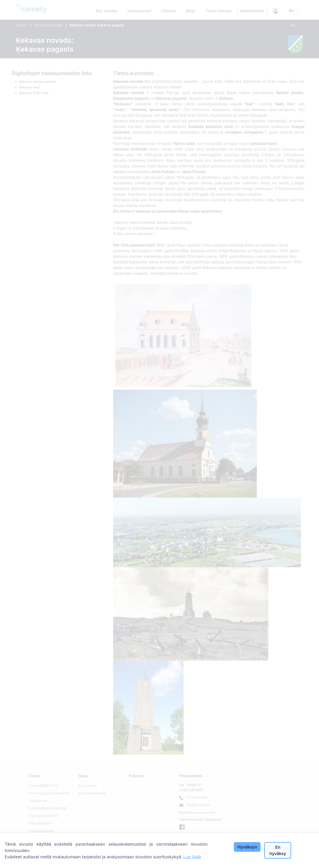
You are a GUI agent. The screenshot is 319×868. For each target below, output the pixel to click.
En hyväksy (278, 850)
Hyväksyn (247, 847)
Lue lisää (192, 857)
